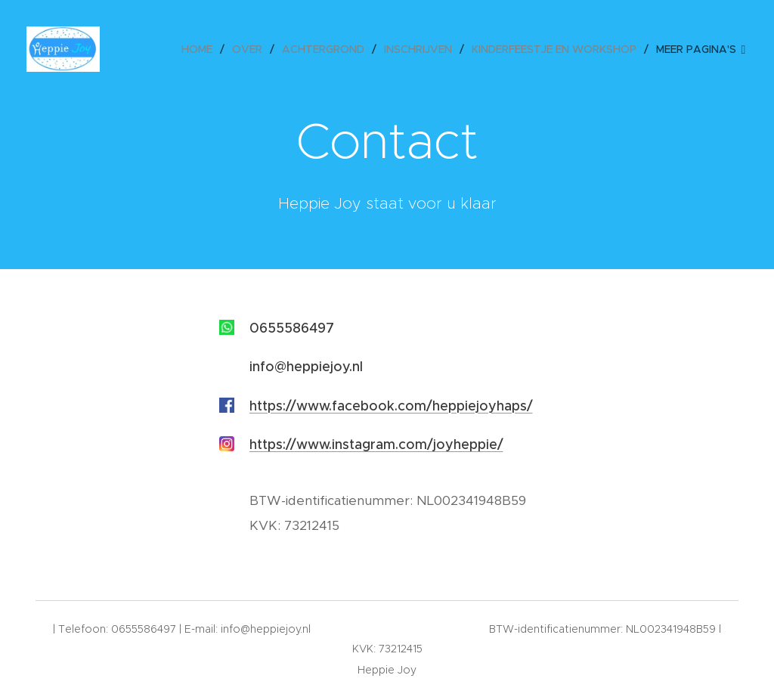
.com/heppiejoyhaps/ (464, 406)
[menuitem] (201, 49)
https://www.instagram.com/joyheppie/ (376, 444)
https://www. (291, 406)
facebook (363, 406)
